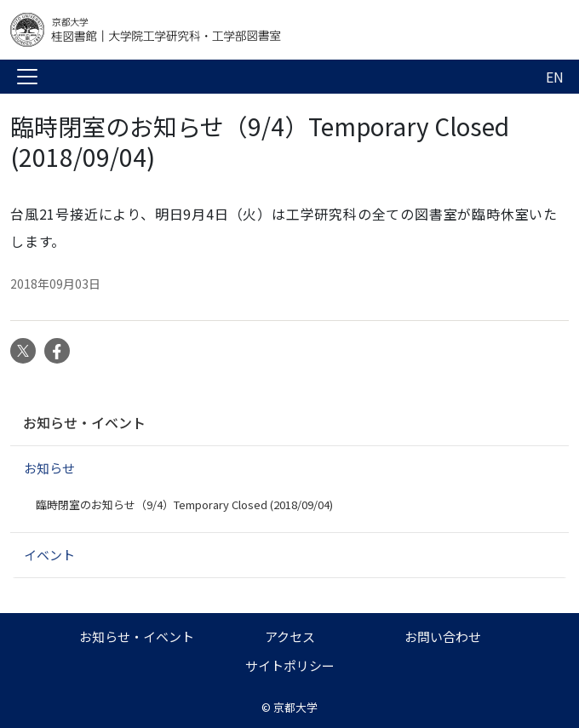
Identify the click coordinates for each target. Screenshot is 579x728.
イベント (49, 555)
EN (555, 77)
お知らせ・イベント (84, 422)
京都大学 (295, 707)
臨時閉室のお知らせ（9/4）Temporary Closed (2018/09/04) (184, 504)
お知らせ (49, 468)
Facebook (57, 351)
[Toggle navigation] (27, 77)
